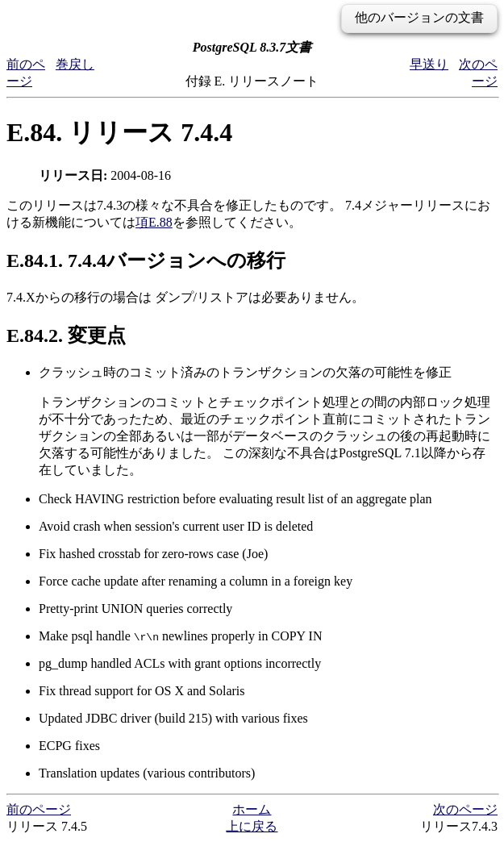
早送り (429, 64)
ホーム (252, 809)
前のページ (39, 809)
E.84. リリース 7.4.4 (119, 132)
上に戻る (252, 826)
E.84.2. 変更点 (66, 336)
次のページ (465, 809)
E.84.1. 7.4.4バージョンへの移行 (146, 261)
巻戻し (75, 64)
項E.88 (154, 222)
